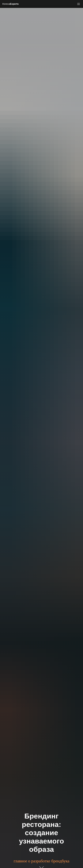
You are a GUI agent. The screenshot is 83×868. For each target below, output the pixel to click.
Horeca (10, 4)
